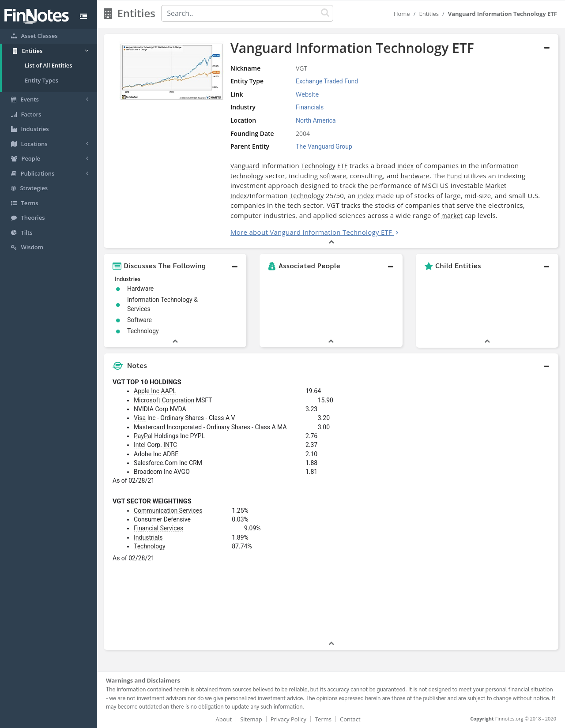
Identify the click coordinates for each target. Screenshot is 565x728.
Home (402, 14)
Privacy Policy (288, 719)
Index (239, 196)
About (224, 719)
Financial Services (158, 528)
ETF (343, 166)
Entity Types (41, 80)
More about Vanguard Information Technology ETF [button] (311, 232)
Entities (429, 14)
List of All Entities (49, 65)
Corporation (178, 400)
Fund (454, 176)
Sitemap (251, 719)
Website (307, 94)
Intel (140, 445)
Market (496, 186)
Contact (350, 719)
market (452, 216)
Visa (140, 418)
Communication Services (168, 510)
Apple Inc (147, 391)
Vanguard (245, 166)
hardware (415, 176)
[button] (175, 266)
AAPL (169, 391)
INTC (170, 445)
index (405, 166)
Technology (318, 166)
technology (247, 176)
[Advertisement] (500, 507)
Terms (323, 719)
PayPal (143, 436)
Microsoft (147, 400)
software (333, 176)
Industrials (148, 537)
